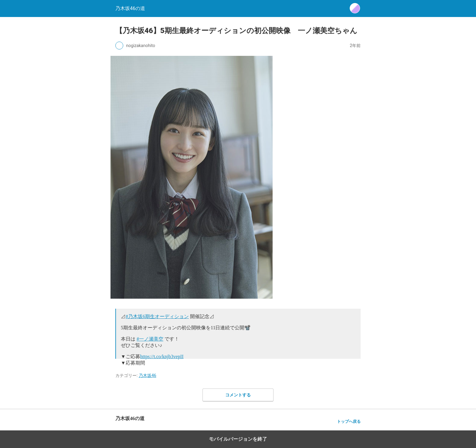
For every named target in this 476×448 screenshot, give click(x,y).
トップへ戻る (349, 421)
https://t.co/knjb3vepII (162, 356)
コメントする (238, 395)
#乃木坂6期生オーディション (157, 316)
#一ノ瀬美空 (150, 339)
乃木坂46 (148, 375)
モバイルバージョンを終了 (238, 439)
